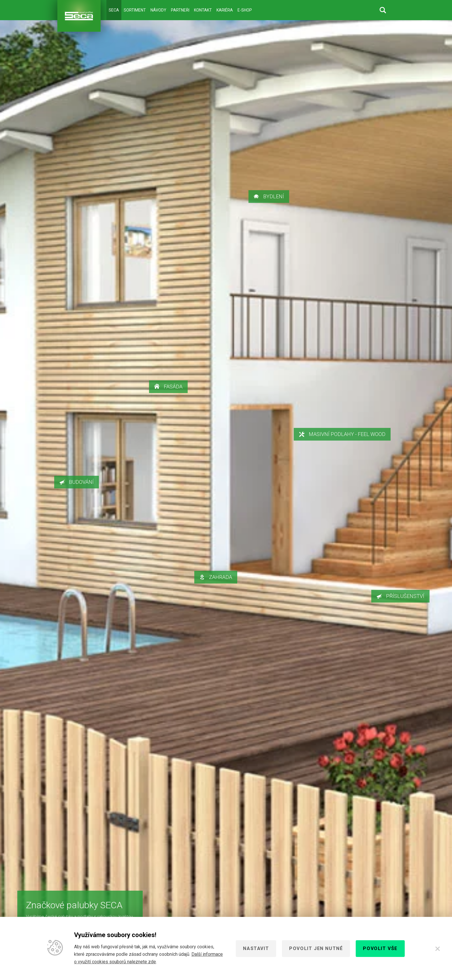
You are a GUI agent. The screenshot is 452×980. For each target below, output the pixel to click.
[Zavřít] (438, 949)
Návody (158, 10)
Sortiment (135, 10)
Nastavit (256, 948)
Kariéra (225, 10)
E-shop (245, 10)
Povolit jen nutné (316, 948)
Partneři (180, 10)
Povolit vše (380, 948)
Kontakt (203, 10)
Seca (114, 10)
